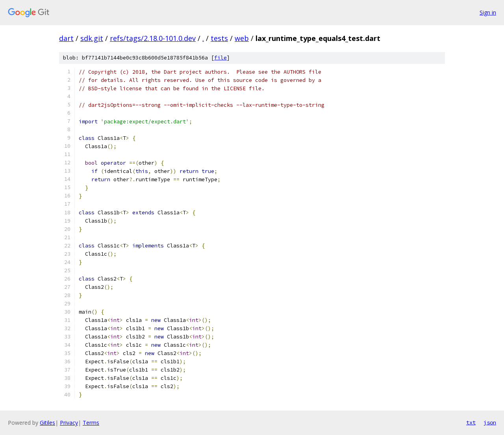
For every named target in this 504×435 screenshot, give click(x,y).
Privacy (69, 423)
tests (219, 38)
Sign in (488, 12)
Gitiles (47, 423)
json (490, 422)
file (220, 58)
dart (66, 38)
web (242, 38)
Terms (91, 423)
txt (471, 422)
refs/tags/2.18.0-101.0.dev (153, 38)
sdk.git (92, 38)
